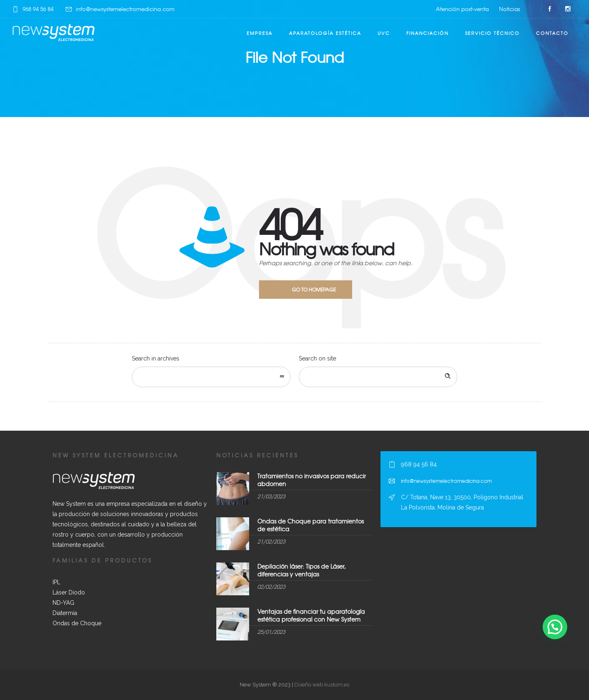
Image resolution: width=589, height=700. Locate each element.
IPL (56, 582)
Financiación (427, 33)
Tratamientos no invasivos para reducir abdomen (312, 480)
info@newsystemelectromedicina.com (125, 9)
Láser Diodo (69, 592)
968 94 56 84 (38, 9)
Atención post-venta (462, 9)
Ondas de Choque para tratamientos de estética (311, 525)
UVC (384, 33)
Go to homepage (314, 289)
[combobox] (211, 377)
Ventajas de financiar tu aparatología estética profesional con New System (311, 615)
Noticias (510, 9)
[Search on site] (378, 377)
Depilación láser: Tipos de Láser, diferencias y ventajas (301, 570)
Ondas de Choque (77, 623)
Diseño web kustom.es (321, 685)
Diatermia (65, 613)
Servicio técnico (492, 33)
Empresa (260, 33)
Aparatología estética (325, 33)
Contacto (552, 33)
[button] (555, 627)
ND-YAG (63, 603)
